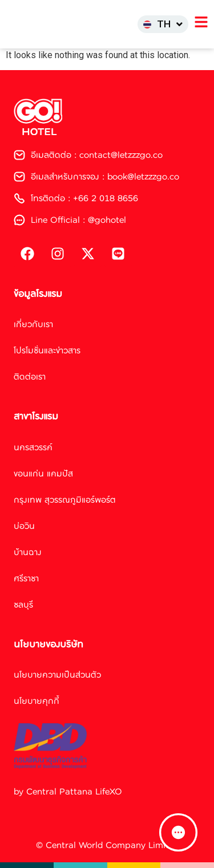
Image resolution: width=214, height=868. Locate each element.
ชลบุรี (23, 604)
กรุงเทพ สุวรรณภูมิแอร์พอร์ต (65, 500)
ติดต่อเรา (30, 376)
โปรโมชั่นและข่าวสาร (47, 350)
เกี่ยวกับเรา (33, 324)
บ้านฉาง (28, 552)
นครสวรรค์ (33, 447)
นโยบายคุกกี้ (37, 701)
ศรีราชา (26, 578)
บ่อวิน (24, 526)
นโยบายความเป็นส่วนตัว (57, 675)
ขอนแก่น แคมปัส (43, 473)
